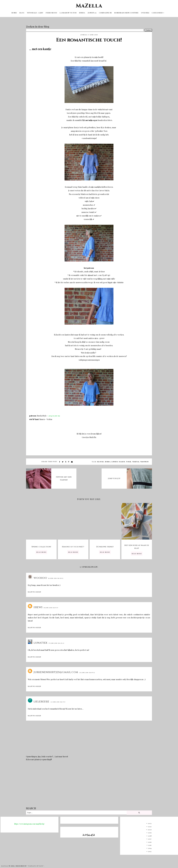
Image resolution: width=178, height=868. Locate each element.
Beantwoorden (34, 591)
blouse (101, 460)
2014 (150, 847)
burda (108, 460)
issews (38, 606)
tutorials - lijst (35, 12)
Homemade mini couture (126, 12)
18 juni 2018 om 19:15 (51, 606)
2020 (150, 828)
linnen (115, 460)
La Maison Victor (68, 12)
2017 (150, 838)
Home (14, 12)
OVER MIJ (145, 12)
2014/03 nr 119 (54, 414)
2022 (150, 822)
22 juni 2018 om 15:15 (58, 701)
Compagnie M (105, 12)
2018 (150, 834)
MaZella (89, 5)
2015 (150, 844)
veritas (136, 460)
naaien (122, 460)
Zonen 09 (92, 12)
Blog (22, 12)
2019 (150, 831)
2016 (150, 841)
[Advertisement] (89, 784)
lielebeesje (41, 700)
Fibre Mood (51, 12)
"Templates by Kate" (36, 865)
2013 (150, 850)
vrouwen (145, 460)
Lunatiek (41, 641)
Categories (157, 12)
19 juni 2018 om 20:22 (56, 642)
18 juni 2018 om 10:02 (56, 577)
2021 (150, 825)
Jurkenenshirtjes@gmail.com (56, 671)
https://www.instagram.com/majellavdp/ (29, 823)
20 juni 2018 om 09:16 (87, 671)
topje (129, 460)
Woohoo (40, 577)
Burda (82, 12)
